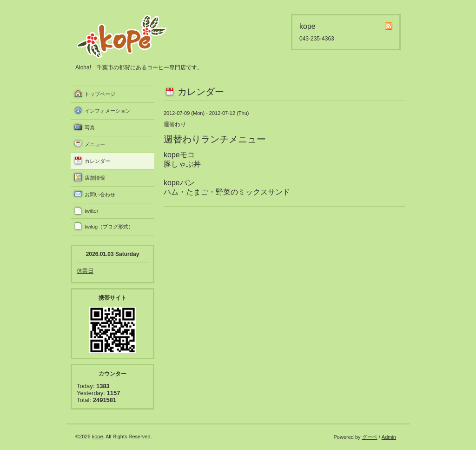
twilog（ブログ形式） (109, 227)
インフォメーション (108, 111)
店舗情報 (95, 178)
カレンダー (97, 161)
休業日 (85, 271)
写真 (90, 128)
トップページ (100, 94)
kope (98, 437)
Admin (389, 437)
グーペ (370, 437)
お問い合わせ (100, 195)
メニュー (95, 144)
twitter (91, 211)
